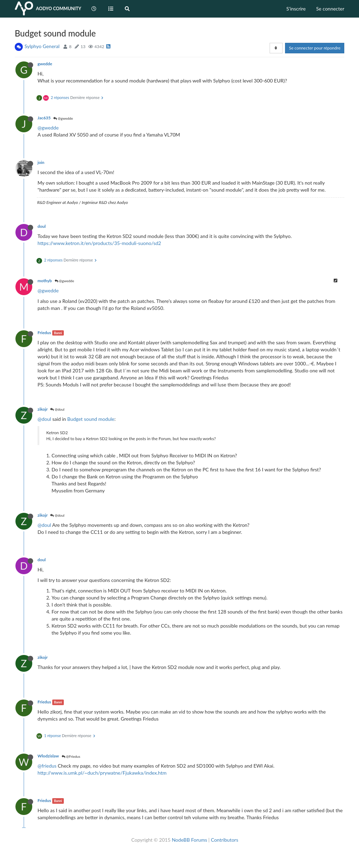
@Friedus (71, 756)
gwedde (45, 64)
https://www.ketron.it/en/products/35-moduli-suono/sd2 (99, 243)
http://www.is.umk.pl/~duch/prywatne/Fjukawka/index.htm (102, 773)
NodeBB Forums (189, 840)
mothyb (45, 281)
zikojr (43, 409)
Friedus (44, 333)
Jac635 (44, 118)
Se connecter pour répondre (315, 48)
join (41, 162)
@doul (57, 409)
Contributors (224, 840)
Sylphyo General (42, 46)
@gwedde (63, 118)
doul (42, 226)
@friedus (47, 766)
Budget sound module (91, 419)
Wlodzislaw (48, 756)
